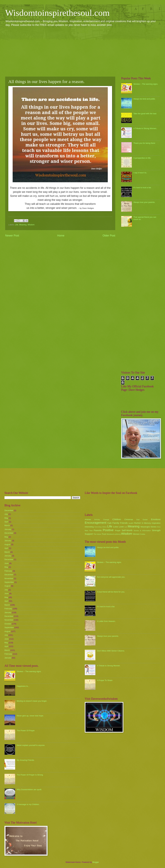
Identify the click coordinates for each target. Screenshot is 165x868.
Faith (110, 523)
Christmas (129, 519)
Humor (137, 523)
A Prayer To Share (105, 680)
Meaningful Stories (148, 527)
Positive (108, 530)
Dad (138, 520)
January (8, 529)
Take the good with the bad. (145, 114)
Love (121, 527)
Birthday (97, 520)
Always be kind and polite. (144, 99)
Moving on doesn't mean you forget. (32, 701)
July (6, 514)
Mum (159, 527)
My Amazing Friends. (26, 760)
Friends (124, 523)
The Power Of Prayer (26, 731)
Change (106, 520)
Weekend (110, 534)
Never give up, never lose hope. (30, 716)
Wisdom (31, 225)
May (6, 518)
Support (89, 534)
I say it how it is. (140, 173)
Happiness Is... (23, 686)
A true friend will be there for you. (111, 592)
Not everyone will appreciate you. (111, 577)
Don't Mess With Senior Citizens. (111, 651)
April (6, 522)
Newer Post (12, 236)
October (8, 624)
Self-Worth (127, 530)
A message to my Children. (28, 804)
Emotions (156, 519)
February (8, 571)
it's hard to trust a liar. (142, 188)
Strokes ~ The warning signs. (146, 84)
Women (136, 534)
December (9, 510)
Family (116, 523)
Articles (88, 519)
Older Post (109, 236)
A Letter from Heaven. (106, 621)
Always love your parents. (144, 202)
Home (61, 236)
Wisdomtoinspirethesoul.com (57, 13)
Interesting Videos (101, 527)
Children (117, 519)
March (7, 525)
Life (17, 225)
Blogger (96, 862)
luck (126, 527)
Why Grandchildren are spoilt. (29, 790)
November (9, 578)
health (131, 523)
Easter (145, 520)
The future (97, 534)
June (7, 563)
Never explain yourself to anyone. (31, 745)
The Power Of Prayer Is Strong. (30, 775)
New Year (89, 531)
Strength (156, 530)
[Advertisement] (82, 51)
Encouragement (96, 523)
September (9, 582)
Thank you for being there (144, 143)
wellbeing (118, 534)
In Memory (146, 523)
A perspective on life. (142, 158)
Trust (104, 534)
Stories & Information (142, 531)
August (7, 544)
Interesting (89, 527)
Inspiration (156, 523)
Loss (116, 527)
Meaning (23, 225)
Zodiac (143, 534)
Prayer (118, 530)
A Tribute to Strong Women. (145, 128)
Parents (98, 530)
